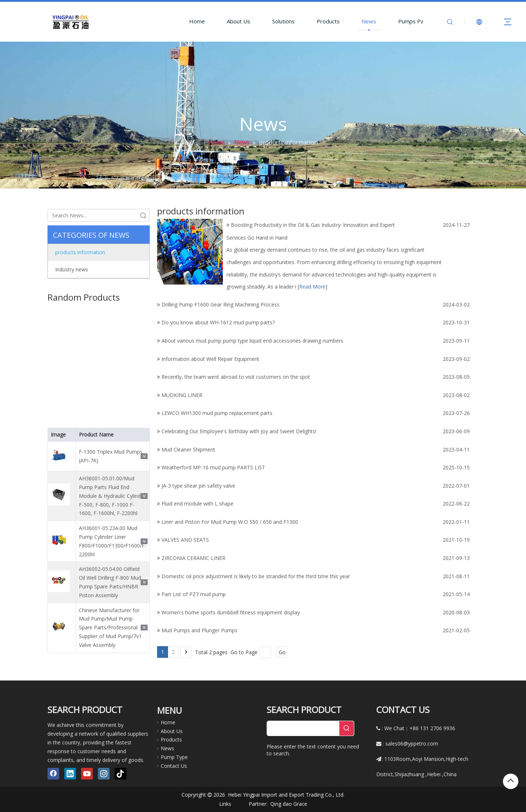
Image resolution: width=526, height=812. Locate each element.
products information (80, 252)
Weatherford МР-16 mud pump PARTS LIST (213, 467)
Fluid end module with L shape (197, 504)
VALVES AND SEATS (185, 540)
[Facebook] (53, 774)
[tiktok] (121, 774)
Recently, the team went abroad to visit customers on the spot (236, 377)
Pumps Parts (415, 21)
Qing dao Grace (289, 804)
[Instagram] (104, 774)
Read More (312, 287)
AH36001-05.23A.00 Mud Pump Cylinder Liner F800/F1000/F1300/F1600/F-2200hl (113, 533)
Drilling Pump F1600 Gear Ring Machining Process (220, 304)
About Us (239, 21)
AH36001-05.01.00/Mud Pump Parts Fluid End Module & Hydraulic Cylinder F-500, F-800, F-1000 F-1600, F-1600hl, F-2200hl (112, 488)
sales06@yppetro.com (412, 744)
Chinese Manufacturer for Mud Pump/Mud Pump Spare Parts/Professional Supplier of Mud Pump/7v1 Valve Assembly (110, 620)
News (369, 21)
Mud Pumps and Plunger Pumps (199, 630)
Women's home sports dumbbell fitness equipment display (231, 612)
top (511, 781)
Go (282, 652)
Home (197, 21)
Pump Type (174, 757)
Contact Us (174, 766)
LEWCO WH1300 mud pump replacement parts (217, 413)
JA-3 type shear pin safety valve (198, 486)
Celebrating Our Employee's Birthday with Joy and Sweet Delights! (239, 431)
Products (328, 21)
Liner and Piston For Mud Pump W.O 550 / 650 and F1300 (230, 522)
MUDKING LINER (182, 395)
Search (143, 215)
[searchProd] (303, 728)
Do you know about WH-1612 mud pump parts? (218, 322)
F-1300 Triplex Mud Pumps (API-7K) (111, 448)
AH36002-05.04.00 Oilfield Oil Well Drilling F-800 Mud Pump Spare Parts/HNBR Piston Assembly (110, 574)
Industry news (72, 269)
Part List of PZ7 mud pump (194, 594)
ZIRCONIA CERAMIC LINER (193, 558)
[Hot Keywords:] (347, 728)
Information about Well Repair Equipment (210, 359)
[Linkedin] (70, 774)
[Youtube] (87, 774)
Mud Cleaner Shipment (188, 449)
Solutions (283, 21)
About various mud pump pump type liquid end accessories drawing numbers (252, 341)
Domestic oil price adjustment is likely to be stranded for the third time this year (256, 576)
